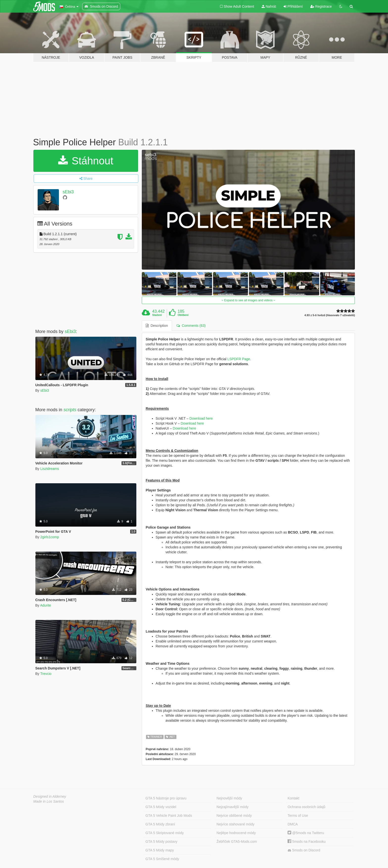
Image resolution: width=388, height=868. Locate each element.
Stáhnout (86, 161)
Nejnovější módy (229, 798)
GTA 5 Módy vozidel (161, 807)
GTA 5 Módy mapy (160, 850)
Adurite (46, 605)
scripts (70, 410)
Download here (201, 418)
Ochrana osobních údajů (306, 807)
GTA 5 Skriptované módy (165, 833)
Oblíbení (183, 315)
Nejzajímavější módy (232, 807)
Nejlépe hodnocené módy (236, 833)
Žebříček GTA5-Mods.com (237, 842)
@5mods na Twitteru (306, 833)
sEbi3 (68, 192)
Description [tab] (157, 326)
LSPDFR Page (239, 359)
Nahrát (269, 6)
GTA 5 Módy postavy (161, 842)
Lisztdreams (50, 469)
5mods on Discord (304, 850)
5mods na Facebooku (307, 842)
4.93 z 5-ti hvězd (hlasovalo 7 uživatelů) (330, 315)
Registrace (321, 6)
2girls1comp (50, 537)
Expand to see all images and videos (248, 300)
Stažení (157, 315)
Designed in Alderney (50, 796)
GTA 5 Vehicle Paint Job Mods (169, 816)
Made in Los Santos (49, 801)
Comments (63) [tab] (191, 326)
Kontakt (293, 798)
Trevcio (46, 674)
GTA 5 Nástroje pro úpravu (166, 798)
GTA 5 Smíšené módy (162, 859)
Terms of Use (298, 816)
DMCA (293, 824)
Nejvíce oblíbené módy (234, 816)
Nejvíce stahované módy (235, 824)
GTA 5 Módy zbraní (160, 824)
